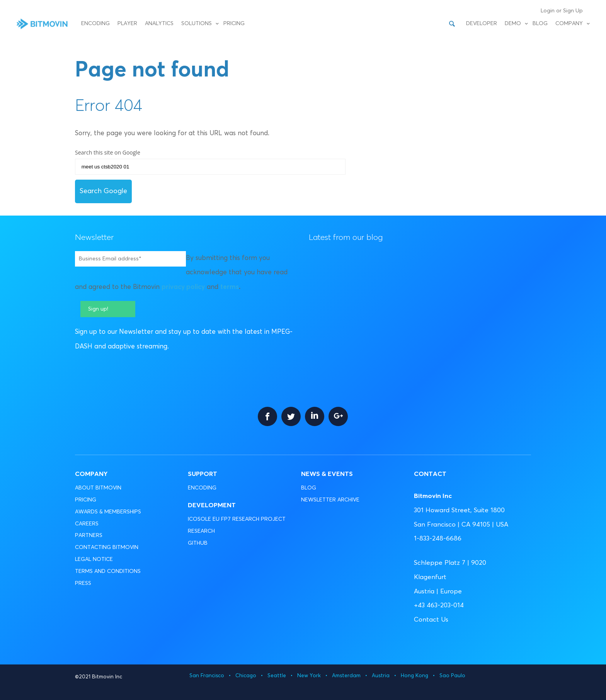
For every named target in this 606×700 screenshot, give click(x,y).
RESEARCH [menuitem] (201, 531)
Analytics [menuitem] (159, 24)
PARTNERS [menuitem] (89, 535)
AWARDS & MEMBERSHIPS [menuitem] (108, 512)
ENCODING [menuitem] (202, 488)
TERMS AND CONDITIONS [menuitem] (108, 571)
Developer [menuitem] (482, 24)
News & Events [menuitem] (327, 474)
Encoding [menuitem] (95, 24)
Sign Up (573, 11)
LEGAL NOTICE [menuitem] (94, 559)
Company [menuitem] (569, 24)
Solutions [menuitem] (197, 24)
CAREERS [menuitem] (87, 524)
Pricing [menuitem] (234, 24)
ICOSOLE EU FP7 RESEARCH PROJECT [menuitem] (237, 519)
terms (230, 287)
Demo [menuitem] (513, 24)
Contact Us (431, 620)
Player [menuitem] (127, 24)
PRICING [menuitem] (86, 500)
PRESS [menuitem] (83, 583)
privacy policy (183, 287)
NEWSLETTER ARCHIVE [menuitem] (330, 500)
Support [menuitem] (203, 474)
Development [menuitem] (212, 505)
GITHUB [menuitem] (198, 543)
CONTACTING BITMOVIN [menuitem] (107, 547)
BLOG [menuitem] (309, 488)
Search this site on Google (108, 152)
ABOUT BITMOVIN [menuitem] (98, 488)
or (559, 11)
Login (548, 11)
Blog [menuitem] (540, 24)
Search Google (103, 191)
